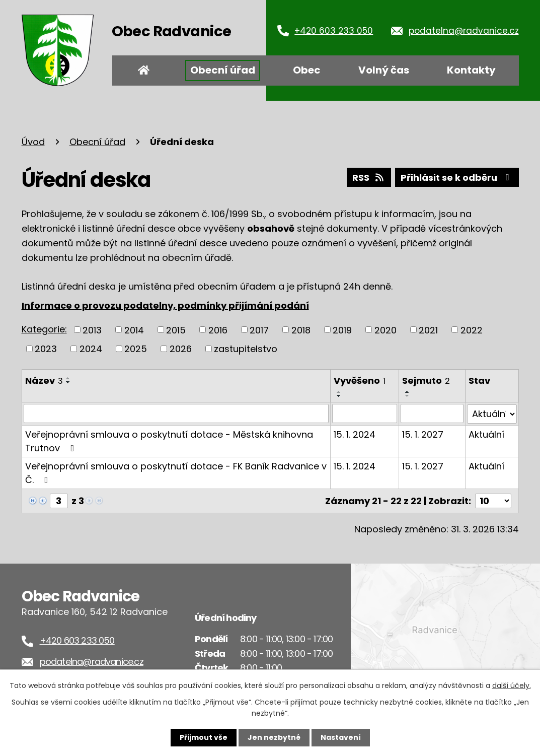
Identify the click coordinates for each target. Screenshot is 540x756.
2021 (428, 330)
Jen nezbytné (274, 737)
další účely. (512, 685)
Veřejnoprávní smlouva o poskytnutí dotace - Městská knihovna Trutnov (169, 441)
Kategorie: (44, 329)
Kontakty (471, 70)
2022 (472, 330)
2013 (92, 330)
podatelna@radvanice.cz (464, 31)
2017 (259, 330)
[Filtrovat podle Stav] (492, 414)
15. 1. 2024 (355, 434)
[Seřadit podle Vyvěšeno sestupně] (339, 396)
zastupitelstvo (246, 349)
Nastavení (341, 737)
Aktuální (486, 434)
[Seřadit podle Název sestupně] (68, 382)
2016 (218, 330)
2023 (46, 349)
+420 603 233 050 (334, 31)
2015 (176, 330)
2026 (181, 349)
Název (44, 381)
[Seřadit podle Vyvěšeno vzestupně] (339, 392)
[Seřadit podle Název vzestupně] (68, 378)
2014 (134, 330)
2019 (342, 330)
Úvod (144, 71)
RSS (369, 178)
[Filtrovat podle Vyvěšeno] (365, 414)
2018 (301, 330)
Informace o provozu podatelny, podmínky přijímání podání (165, 305)
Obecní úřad (223, 70)
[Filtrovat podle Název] (176, 414)
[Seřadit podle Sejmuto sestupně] (408, 396)
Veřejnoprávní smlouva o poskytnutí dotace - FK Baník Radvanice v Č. (176, 472)
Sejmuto (426, 381)
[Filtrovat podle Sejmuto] (432, 414)
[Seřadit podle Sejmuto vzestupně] (408, 392)
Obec (307, 70)
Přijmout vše (204, 737)
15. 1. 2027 (423, 434)
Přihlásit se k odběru (457, 178)
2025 (136, 349)
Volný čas (384, 70)
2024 (91, 349)
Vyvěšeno (360, 381)
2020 (385, 330)
